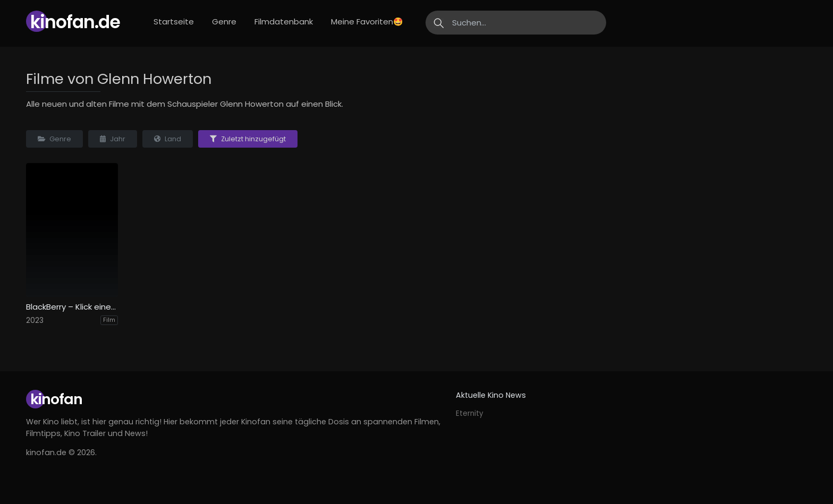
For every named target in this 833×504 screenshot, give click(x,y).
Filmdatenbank (284, 22)
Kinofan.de (75, 22)
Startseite (174, 22)
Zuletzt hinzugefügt (248, 139)
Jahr (113, 139)
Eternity (470, 413)
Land (168, 139)
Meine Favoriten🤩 (367, 22)
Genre (224, 22)
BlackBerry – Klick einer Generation (72, 307)
